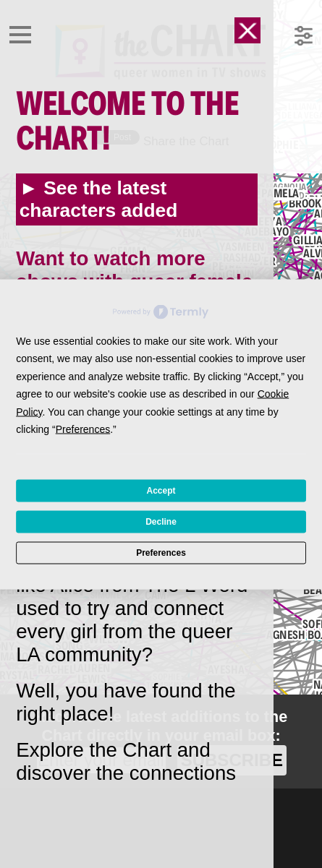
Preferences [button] (83, 429)
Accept (161, 491)
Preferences (161, 553)
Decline (161, 522)
